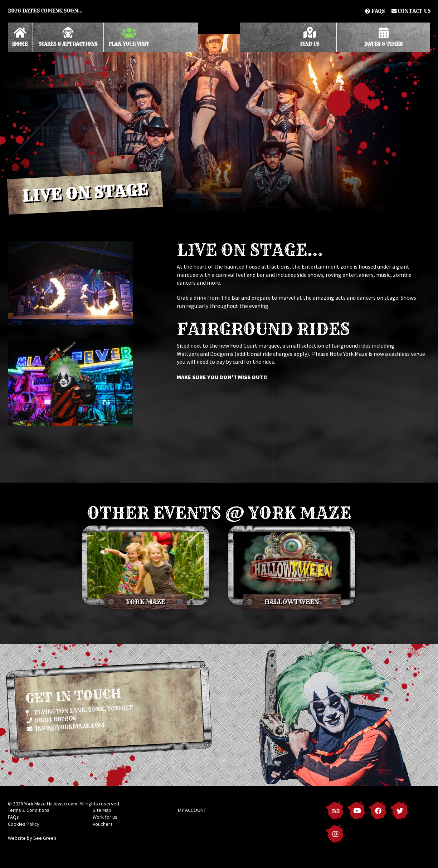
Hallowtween (292, 602)
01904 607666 (51, 719)
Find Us (310, 37)
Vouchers (103, 824)
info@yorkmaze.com (66, 726)
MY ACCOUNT (192, 810)
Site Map (102, 810)
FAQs (375, 11)
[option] (219, 123)
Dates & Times (383, 37)
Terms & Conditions (29, 810)
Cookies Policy (24, 824)
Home (20, 37)
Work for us (105, 817)
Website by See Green (32, 838)
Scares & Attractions (68, 37)
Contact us (411, 11)
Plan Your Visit (129, 37)
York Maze (146, 602)
